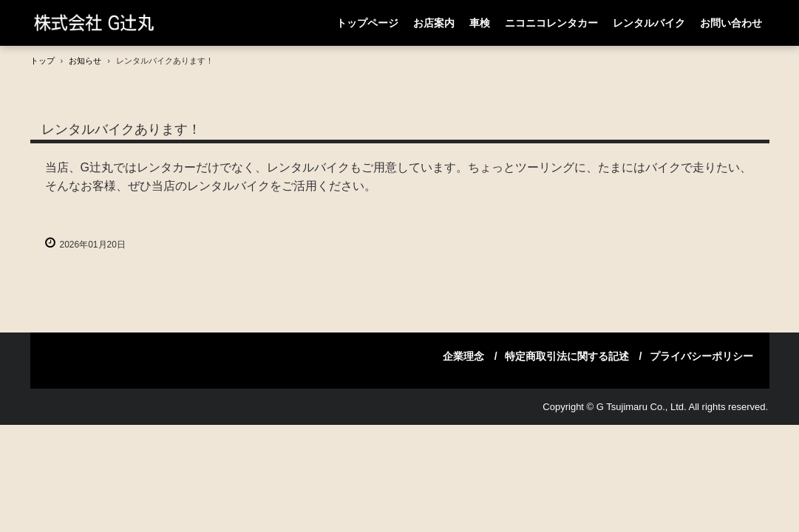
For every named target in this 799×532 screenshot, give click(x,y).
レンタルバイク (649, 23)
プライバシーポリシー (701, 356)
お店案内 (434, 23)
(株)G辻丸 (115, 23)
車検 (480, 23)
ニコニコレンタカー (551, 23)
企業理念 (463, 356)
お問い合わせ (731, 23)
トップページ (367, 23)
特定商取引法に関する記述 (567, 356)
